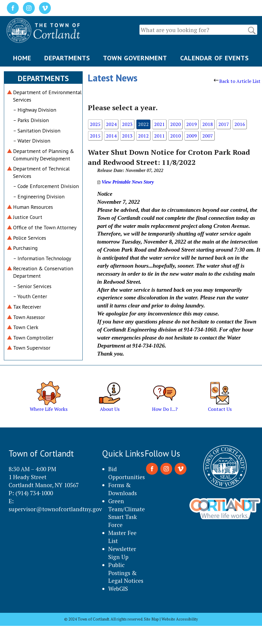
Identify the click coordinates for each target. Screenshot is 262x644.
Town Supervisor (32, 348)
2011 (159, 136)
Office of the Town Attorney (45, 227)
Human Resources (33, 207)
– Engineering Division (39, 196)
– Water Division (32, 141)
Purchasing (25, 248)
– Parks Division (31, 120)
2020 (175, 124)
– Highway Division (35, 110)
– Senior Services (32, 286)
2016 (240, 124)
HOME (22, 58)
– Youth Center (30, 296)
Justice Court (28, 217)
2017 (224, 124)
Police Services (30, 238)
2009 (192, 136)
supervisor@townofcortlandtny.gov (55, 509)
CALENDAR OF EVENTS (215, 58)
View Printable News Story (126, 182)
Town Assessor (29, 317)
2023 (127, 124)
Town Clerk (26, 327)
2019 (192, 124)
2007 (208, 136)
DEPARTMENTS (67, 58)
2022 (143, 124)
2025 (95, 124)
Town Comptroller (33, 338)
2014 (111, 136)
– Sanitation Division (37, 131)
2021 (159, 124)
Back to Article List (237, 81)
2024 (111, 124)
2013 (127, 136)
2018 (208, 124)
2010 (175, 136)
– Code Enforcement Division (46, 186)
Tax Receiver (27, 307)
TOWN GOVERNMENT (135, 58)
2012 (143, 136)
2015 (95, 136)
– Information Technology (42, 258)
